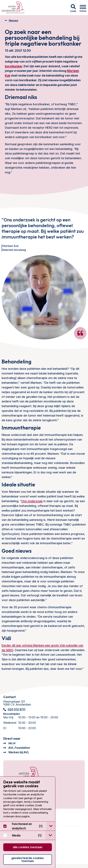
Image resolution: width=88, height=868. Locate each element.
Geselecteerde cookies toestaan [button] (28, 859)
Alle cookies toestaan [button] (28, 847)
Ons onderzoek (32, 501)
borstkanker (14, 66)
